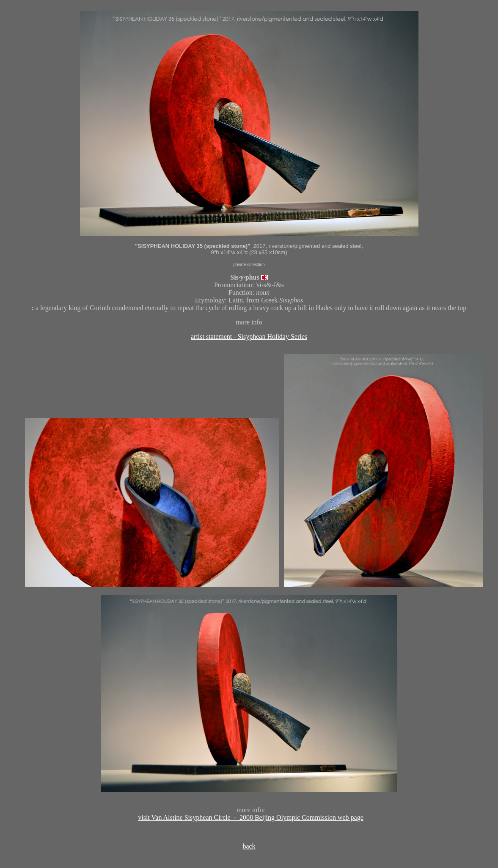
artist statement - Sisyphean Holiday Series (249, 336)
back (249, 846)
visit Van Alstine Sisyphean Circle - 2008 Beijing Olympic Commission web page (251, 817)
